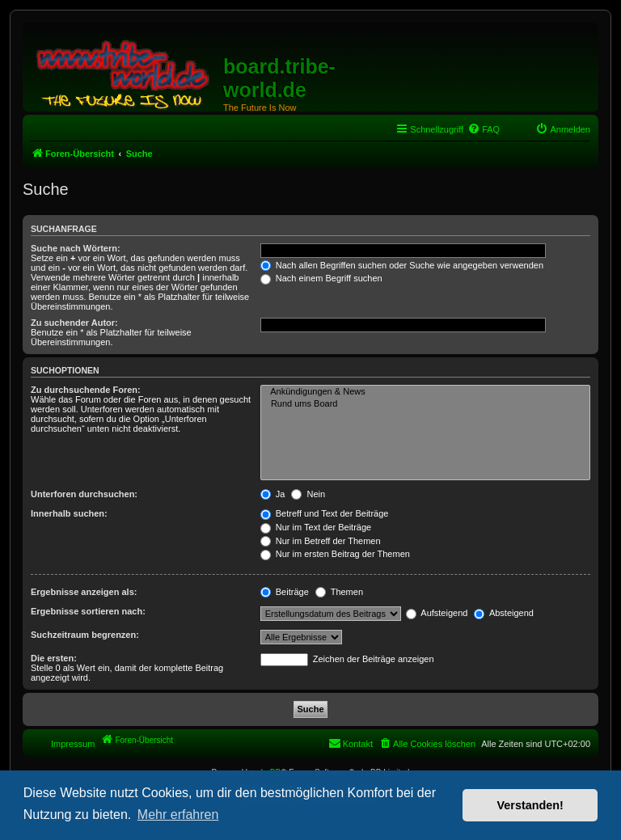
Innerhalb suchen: (69, 513)
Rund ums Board (425, 404)
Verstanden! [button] (530, 805)
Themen (339, 592)
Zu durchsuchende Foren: (86, 390)
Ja (273, 494)
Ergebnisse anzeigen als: (84, 592)
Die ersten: (54, 658)
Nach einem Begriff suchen (321, 278)
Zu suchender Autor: (74, 323)
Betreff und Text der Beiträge (325, 513)
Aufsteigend (437, 613)
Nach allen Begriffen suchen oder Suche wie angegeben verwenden (402, 265)
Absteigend (504, 613)
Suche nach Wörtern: (76, 248)
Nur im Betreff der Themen (321, 541)
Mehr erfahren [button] (178, 815)
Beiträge (285, 592)
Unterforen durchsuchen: (84, 494)
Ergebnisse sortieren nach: (88, 611)
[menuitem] (484, 129)
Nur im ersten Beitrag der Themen (335, 554)
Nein (308, 494)
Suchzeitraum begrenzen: (85, 635)
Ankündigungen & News (425, 392)
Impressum (73, 744)
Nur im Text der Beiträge (316, 527)
